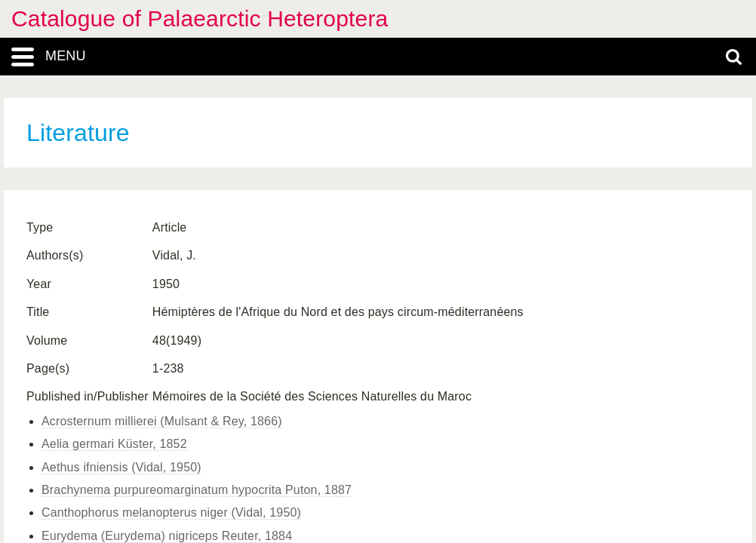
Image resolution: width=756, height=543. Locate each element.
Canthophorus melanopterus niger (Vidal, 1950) (171, 512)
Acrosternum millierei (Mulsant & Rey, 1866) (162, 421)
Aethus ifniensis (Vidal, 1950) (121, 467)
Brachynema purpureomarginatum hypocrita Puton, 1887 (197, 490)
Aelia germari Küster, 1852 (114, 444)
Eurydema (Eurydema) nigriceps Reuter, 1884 (167, 536)
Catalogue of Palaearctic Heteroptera (200, 18)
